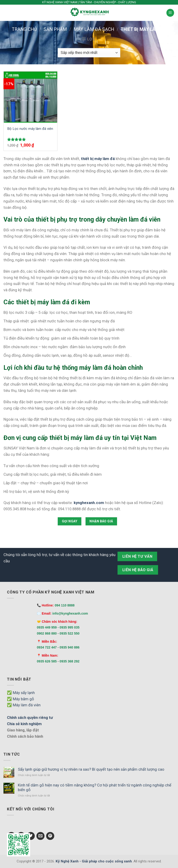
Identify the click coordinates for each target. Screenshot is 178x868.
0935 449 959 (47, 627)
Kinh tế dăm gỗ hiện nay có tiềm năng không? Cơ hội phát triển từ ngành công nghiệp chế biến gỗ (95, 787)
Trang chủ (24, 29)
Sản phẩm (55, 29)
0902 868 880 (47, 633)
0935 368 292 (70, 661)
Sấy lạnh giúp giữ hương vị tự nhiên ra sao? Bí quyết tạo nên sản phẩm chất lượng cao (91, 769)
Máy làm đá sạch (94, 29)
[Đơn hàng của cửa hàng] (89, 53)
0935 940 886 (70, 647)
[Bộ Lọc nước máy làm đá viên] (30, 97)
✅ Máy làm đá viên (24, 705)
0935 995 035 (70, 627)
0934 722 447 (47, 647)
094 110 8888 (65, 605)
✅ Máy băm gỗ (21, 699)
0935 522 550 (70, 633)
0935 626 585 (47, 661)
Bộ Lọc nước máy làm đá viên (30, 129)
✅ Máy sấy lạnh (21, 693)
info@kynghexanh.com (70, 613)
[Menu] (170, 13)
